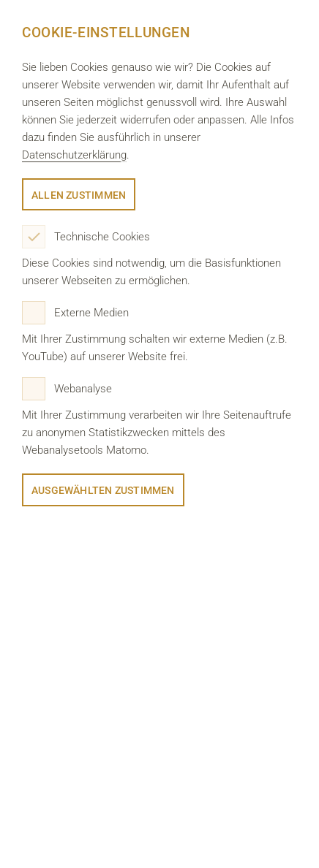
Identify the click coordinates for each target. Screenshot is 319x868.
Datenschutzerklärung (74, 155)
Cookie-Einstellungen (106, 33)
